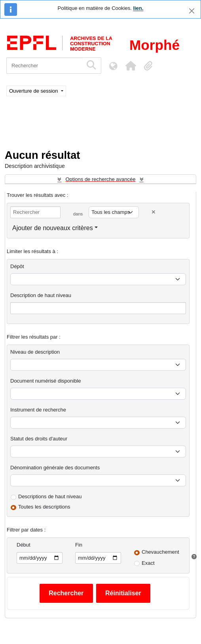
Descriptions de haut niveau (50, 496)
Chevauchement (160, 552)
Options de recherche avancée (100, 179)
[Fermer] (192, 11)
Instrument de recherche (38, 410)
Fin (79, 545)
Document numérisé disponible (46, 381)
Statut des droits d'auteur (39, 439)
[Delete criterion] (154, 212)
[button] (131, 66)
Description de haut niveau (41, 295)
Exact (148, 563)
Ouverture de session (34, 91)
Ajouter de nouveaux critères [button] (53, 228)
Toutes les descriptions (44, 507)
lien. (138, 8)
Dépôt (17, 266)
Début (24, 545)
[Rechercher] (45, 66)
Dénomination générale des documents (55, 468)
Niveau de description (35, 352)
